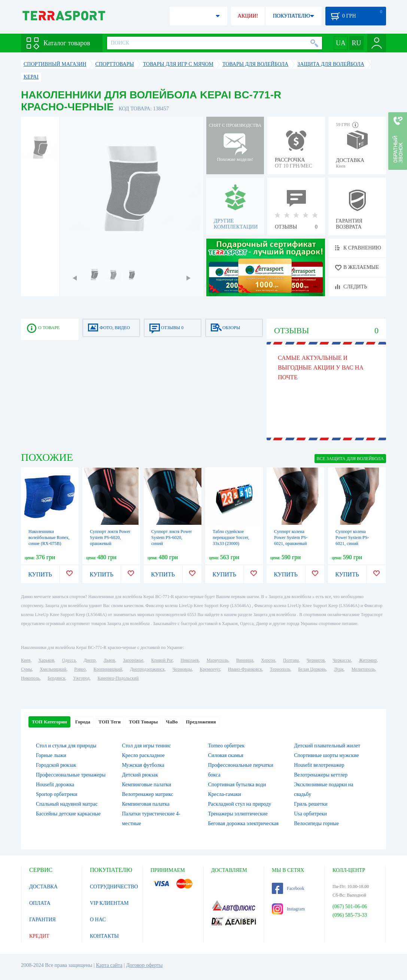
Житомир (368, 660)
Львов (110, 660)
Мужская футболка (143, 765)
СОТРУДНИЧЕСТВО (114, 887)
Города (83, 722)
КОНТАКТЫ (104, 936)
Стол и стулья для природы (66, 746)
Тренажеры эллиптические (238, 814)
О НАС (98, 920)
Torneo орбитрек (227, 746)
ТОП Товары (143, 722)
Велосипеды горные (316, 823)
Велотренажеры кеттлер (321, 775)
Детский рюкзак (140, 775)
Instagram (288, 909)
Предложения (201, 722)
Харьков (46, 660)
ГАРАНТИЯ (42, 920)
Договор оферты (145, 965)
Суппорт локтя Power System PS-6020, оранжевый (110, 538)
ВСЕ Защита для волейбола (350, 459)
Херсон (268, 660)
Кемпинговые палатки (147, 785)
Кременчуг (210, 669)
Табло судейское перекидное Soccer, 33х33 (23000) (231, 538)
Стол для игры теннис (147, 746)
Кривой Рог (162, 660)
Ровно (80, 669)
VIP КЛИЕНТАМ (109, 903)
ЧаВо (172, 722)
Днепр (89, 660)
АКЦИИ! (248, 16)
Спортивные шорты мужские (326, 755)
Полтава (291, 660)
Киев (26, 660)
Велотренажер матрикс (148, 794)
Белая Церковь (312, 669)
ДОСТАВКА (43, 887)
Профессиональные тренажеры (71, 775)
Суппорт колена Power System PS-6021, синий (352, 538)
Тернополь (280, 669)
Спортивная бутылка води (237, 785)
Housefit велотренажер (319, 765)
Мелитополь (363, 669)
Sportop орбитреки (57, 794)
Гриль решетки (311, 804)
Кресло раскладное (143, 755)
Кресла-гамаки (225, 794)
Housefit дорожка (55, 785)
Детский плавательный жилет (327, 746)
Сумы (26, 669)
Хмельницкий (53, 669)
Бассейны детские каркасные (68, 814)
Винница (245, 660)
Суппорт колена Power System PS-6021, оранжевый (291, 538)
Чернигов (316, 660)
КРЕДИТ (39, 936)
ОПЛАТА (40, 903)
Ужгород (81, 678)
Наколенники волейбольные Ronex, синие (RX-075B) (49, 538)
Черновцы (182, 669)
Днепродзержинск (147, 669)
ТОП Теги (110, 722)
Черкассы (342, 660)
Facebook (288, 888)
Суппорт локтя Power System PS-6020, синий (172, 538)
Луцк (339, 669)
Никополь (30, 678)
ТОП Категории (49, 722)
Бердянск (56, 678)
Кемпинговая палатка (146, 804)
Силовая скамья (226, 755)
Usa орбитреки (310, 814)
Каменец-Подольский (118, 678)
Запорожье (133, 660)
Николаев (189, 660)
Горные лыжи (51, 755)
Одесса (69, 660)
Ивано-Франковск (245, 669)
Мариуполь (218, 660)
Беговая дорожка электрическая (243, 823)
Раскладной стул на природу (240, 804)
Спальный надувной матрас (67, 804)
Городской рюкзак (56, 765)
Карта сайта (109, 965)
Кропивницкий (108, 669)
